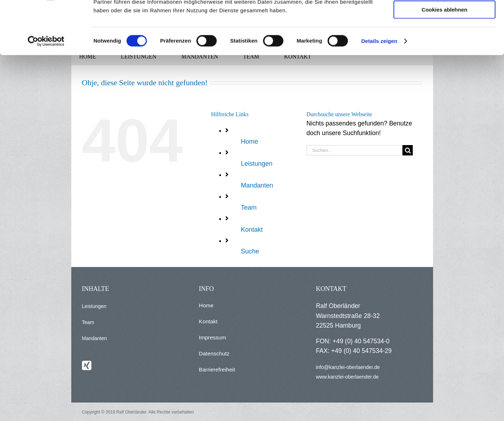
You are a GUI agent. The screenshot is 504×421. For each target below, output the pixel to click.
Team (249, 207)
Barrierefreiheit (217, 369)
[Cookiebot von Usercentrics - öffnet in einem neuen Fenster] (46, 91)
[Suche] (408, 150)
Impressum (213, 337)
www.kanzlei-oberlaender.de (347, 377)
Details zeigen (379, 91)
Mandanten (257, 185)
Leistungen (257, 164)
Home (250, 142)
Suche (250, 251)
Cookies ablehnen (444, 59)
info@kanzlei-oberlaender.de (348, 367)
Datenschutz (214, 353)
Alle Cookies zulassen (444, 18)
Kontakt (252, 230)
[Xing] (87, 365)
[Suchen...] (354, 150)
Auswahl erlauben (444, 39)
